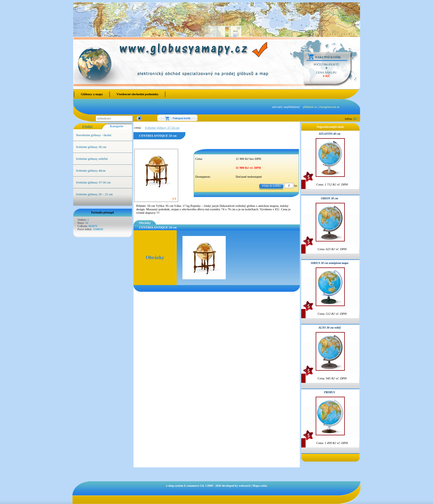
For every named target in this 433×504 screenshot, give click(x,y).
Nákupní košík (328, 57)
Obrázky (145, 223)
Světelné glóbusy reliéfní (92, 159)
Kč (355, 119)
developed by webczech (236, 486)
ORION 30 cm (329, 198)
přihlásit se (310, 107)
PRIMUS (330, 392)
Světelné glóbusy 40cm (91, 171)
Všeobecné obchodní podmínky (138, 94)
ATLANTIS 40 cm (329, 134)
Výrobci (87, 126)
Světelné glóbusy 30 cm (91, 147)
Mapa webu (260, 486)
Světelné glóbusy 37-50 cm (93, 182)
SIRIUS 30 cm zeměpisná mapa (330, 263)
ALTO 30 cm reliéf (329, 328)
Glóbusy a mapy (92, 94)
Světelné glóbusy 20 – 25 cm (94, 194)
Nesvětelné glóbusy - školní (94, 135)
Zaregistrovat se (329, 107)
